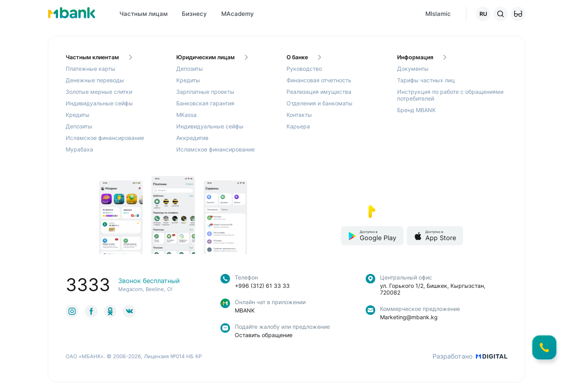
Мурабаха (79, 149)
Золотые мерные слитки (99, 92)
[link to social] (72, 311)
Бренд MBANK (416, 110)
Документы (413, 69)
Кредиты (78, 115)
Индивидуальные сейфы (99, 103)
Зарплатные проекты (205, 92)
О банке (304, 57)
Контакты (299, 115)
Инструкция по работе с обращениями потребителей (450, 95)
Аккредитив (192, 138)
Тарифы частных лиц (426, 80)
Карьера (298, 126)
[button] (518, 14)
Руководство (304, 69)
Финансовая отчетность (319, 80)
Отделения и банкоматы (320, 103)
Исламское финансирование (105, 138)
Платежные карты (91, 69)
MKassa (186, 115)
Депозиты (79, 126)
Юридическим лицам (212, 57)
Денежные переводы (95, 80)
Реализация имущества (319, 92)
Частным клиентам (99, 57)
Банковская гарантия (205, 103)
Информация (422, 57)
